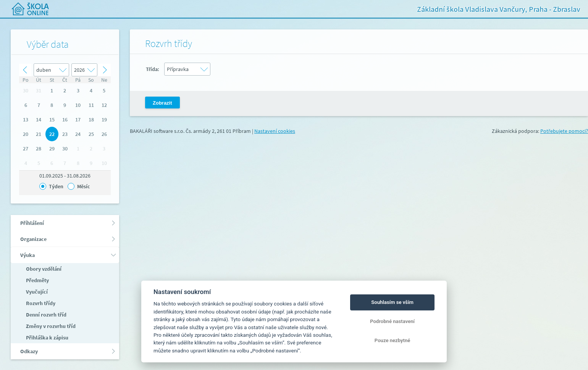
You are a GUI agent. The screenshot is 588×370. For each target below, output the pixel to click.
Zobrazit (162, 103)
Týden (56, 186)
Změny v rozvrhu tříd (50, 326)
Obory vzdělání (43, 269)
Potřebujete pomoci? (564, 131)
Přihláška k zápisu (47, 338)
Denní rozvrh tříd (46, 315)
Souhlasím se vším (392, 302)
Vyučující (36, 292)
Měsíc (83, 186)
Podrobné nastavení (392, 321)
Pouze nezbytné (393, 340)
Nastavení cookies (275, 131)
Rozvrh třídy (40, 303)
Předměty (37, 280)
